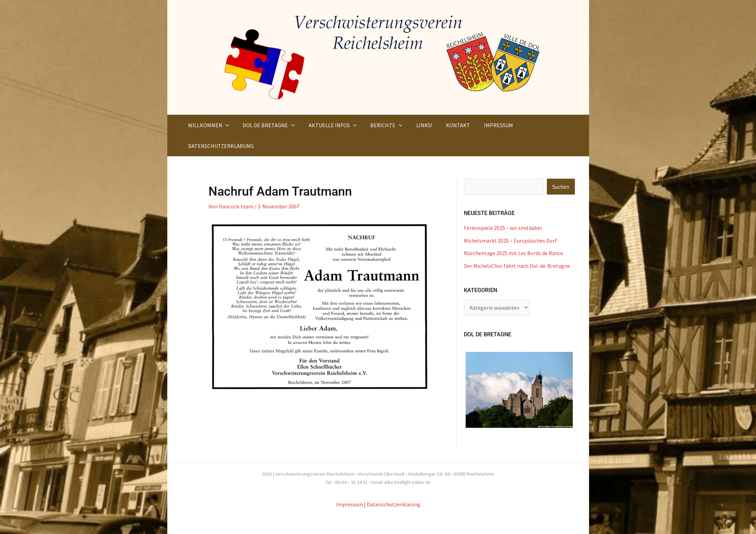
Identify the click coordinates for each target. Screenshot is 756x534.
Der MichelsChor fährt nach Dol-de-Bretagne (517, 265)
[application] (224, 125)
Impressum (349, 504)
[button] (207, 125)
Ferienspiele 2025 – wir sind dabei (503, 228)
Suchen (561, 187)
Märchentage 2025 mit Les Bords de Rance (514, 253)
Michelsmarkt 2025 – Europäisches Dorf (510, 240)
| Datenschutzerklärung (392, 504)
